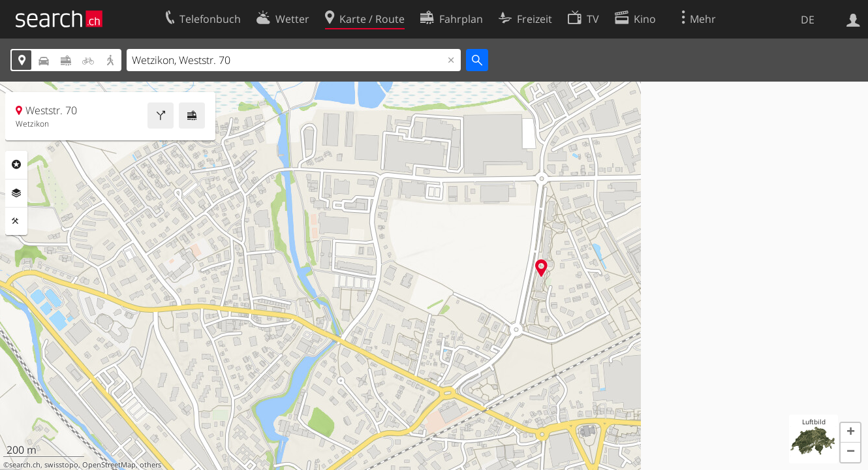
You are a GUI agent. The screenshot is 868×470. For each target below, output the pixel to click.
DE (808, 20)
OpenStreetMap (109, 465)
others (150, 465)
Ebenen (16, 193)
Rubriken (16, 164)
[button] (850, 433)
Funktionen (16, 221)
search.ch (25, 465)
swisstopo (61, 465)
